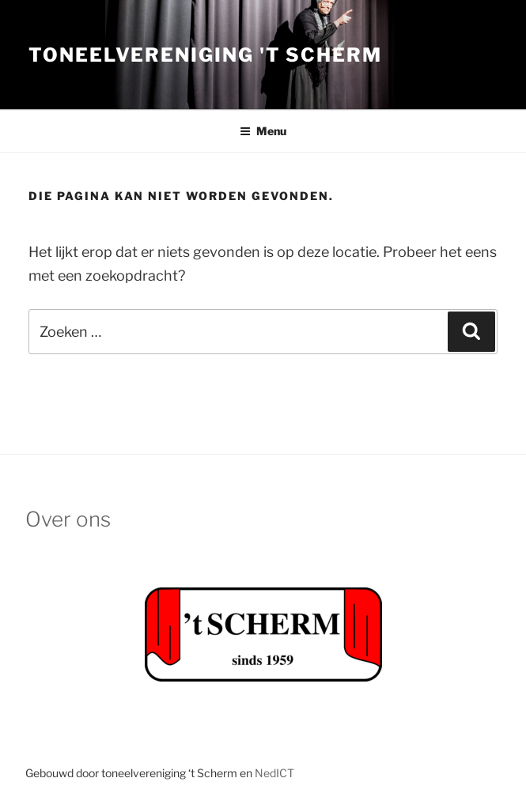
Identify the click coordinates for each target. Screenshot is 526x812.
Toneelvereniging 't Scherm (205, 55)
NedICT (274, 773)
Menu (263, 131)
